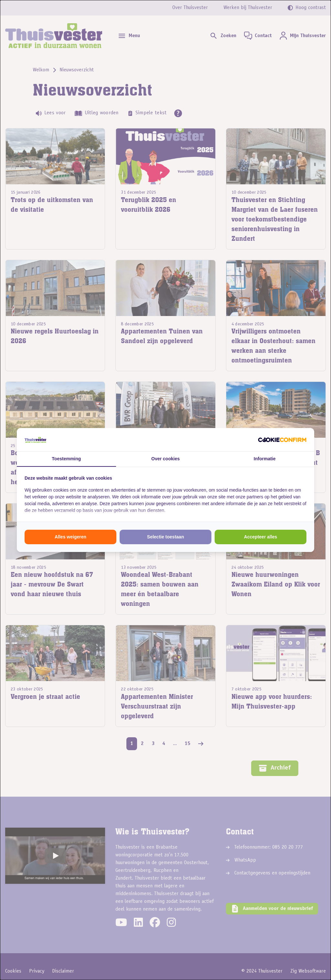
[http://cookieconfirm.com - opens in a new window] (282, 440)
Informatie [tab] (265, 459)
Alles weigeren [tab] (70, 537)
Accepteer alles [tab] (261, 537)
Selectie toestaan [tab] (165, 537)
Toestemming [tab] (66, 459)
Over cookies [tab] (165, 459)
